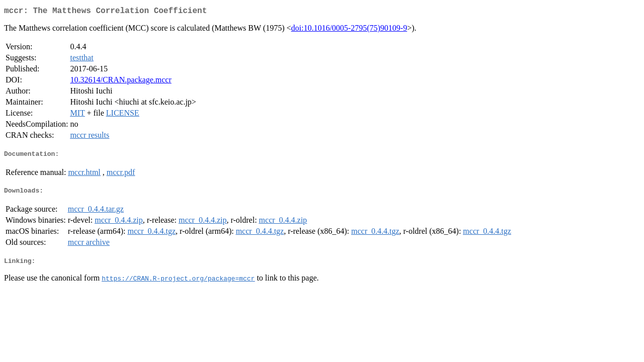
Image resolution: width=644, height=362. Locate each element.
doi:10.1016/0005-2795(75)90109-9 (349, 30)
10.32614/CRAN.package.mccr (120, 82)
